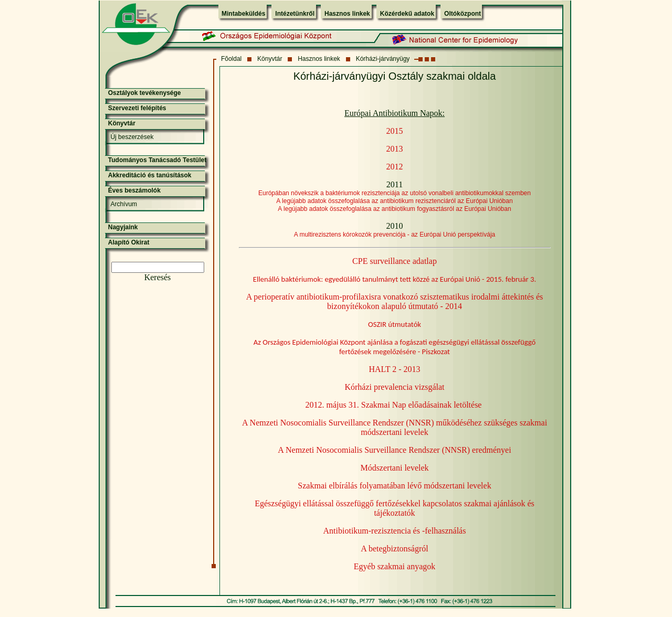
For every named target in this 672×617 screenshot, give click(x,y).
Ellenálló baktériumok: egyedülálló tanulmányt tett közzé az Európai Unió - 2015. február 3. (395, 279)
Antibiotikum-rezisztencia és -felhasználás (395, 531)
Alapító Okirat (129, 242)
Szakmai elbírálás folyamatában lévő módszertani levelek (394, 486)
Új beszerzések (132, 137)
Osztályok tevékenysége (145, 93)
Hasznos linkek (347, 14)
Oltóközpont (463, 14)
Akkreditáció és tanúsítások (150, 175)
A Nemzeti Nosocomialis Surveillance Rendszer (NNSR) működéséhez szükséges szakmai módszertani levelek (395, 427)
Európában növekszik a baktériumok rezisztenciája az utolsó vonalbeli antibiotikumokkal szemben (395, 193)
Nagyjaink (123, 227)
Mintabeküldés (243, 14)
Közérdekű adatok (407, 14)
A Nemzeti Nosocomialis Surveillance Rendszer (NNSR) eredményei (394, 450)
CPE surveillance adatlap (395, 261)
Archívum (124, 204)
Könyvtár (270, 59)
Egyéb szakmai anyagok (395, 566)
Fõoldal (231, 59)
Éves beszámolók (134, 190)
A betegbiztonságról (394, 549)
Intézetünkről (295, 14)
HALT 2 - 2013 (394, 369)
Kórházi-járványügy (383, 59)
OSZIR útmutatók (395, 324)
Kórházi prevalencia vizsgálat (394, 387)
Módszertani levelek (394, 468)
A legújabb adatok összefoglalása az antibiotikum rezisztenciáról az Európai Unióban (394, 201)
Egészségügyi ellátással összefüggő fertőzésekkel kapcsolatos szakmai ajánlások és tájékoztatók (395, 508)
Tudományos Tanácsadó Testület (157, 160)
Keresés (158, 277)
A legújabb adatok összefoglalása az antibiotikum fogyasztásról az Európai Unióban (394, 209)
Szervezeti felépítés (137, 108)
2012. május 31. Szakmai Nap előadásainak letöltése (394, 405)
